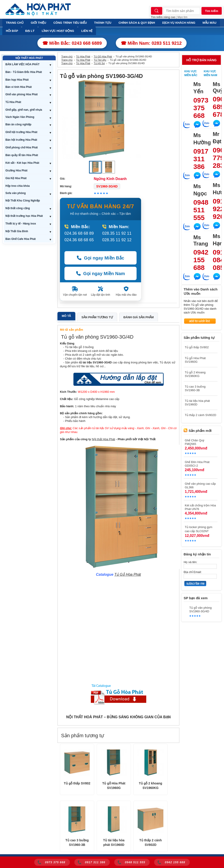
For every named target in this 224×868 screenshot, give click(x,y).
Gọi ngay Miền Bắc (101, 258)
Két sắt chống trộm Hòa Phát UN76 (200, 507)
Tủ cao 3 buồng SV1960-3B (77, 842)
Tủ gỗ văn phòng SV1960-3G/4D (200, 609)
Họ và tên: (190, 562)
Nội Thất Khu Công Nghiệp (23, 201)
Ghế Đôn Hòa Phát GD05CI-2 (197, 464)
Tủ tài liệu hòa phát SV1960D (114, 842)
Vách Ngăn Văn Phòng (20, 117)
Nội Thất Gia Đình (17, 231)
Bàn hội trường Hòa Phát (21, 140)
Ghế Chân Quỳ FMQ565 (195, 442)
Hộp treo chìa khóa (18, 186)
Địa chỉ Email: (193, 572)
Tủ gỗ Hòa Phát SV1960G (114, 786)
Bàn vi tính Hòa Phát (19, 87)
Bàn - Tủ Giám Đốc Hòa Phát (24, 72)
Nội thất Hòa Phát (103, 439)
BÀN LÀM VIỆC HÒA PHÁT (22, 64)
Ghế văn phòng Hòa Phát (22, 94)
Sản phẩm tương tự (97, 317)
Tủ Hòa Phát (13, 102)
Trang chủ (67, 56)
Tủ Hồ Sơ (99, 63)
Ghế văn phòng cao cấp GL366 (200, 485)
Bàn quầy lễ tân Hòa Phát (22, 155)
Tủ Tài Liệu (100, 60)
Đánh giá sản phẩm (139, 317)
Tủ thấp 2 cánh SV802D (150, 842)
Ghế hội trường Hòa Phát (21, 132)
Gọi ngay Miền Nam (101, 274)
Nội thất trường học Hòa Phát (24, 216)
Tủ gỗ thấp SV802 (77, 783)
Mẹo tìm (183, 17)
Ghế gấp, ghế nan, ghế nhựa (24, 110)
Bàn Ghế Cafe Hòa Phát (21, 239)
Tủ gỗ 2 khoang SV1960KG (150, 786)
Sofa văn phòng (16, 193)
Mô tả (66, 316)
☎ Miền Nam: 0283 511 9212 (151, 43)
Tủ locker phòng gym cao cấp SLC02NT (199, 529)
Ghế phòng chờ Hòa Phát (22, 147)
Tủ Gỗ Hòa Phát (103, 56)
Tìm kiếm (212, 11)
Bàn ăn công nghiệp (18, 124)
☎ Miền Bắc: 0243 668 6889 (72, 43)
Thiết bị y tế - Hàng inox (21, 224)
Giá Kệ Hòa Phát (16, 178)
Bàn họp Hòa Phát (17, 80)
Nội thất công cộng (18, 208)
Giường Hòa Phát (16, 171)
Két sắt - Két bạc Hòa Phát (22, 163)
